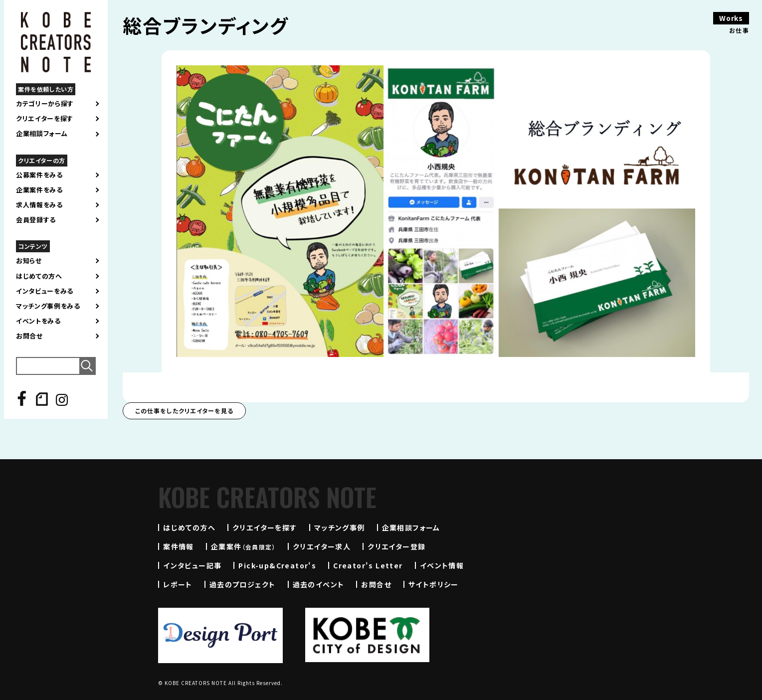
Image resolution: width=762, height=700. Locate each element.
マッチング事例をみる (48, 306)
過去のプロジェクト (243, 584)
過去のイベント (319, 584)
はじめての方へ (39, 276)
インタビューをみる (45, 291)
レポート (178, 584)
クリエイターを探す (45, 119)
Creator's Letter (368, 565)
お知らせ (29, 261)
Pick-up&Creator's (277, 565)
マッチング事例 (340, 527)
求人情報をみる (39, 205)
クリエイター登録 (396, 546)
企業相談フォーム (42, 134)
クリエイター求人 (322, 546)
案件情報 (179, 546)
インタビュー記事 (192, 565)
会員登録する (36, 220)
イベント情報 (442, 565)
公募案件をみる (39, 175)
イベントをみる (38, 321)
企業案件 (243, 546)
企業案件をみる (39, 190)
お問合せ (29, 336)
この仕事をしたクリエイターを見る (184, 411)
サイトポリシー (434, 584)
